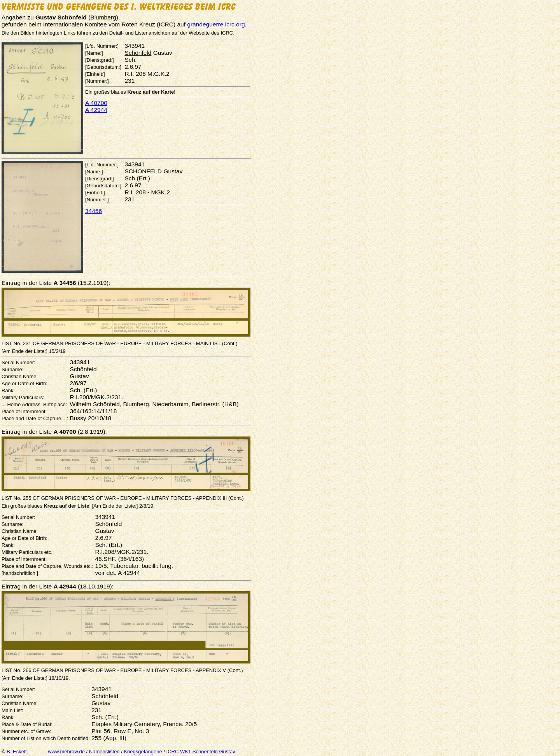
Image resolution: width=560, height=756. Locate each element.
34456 (94, 211)
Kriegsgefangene (143, 752)
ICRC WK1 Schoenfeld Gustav (201, 752)
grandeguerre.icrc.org (216, 24)
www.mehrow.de (66, 752)
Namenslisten (104, 752)
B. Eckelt (17, 752)
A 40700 (96, 103)
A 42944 (96, 110)
